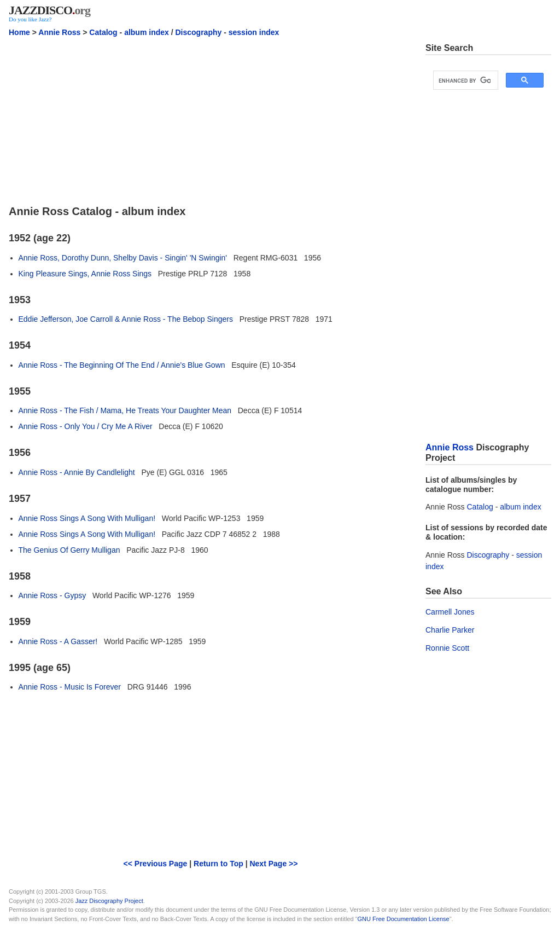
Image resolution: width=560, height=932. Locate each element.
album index (147, 32)
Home (19, 32)
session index (254, 32)
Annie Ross (59, 32)
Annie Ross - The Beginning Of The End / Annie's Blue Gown (122, 365)
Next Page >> (273, 864)
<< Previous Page (156, 864)
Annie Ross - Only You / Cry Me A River (86, 426)
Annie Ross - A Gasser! (58, 641)
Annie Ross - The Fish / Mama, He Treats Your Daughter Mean (125, 410)
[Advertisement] (211, 119)
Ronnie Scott (447, 648)
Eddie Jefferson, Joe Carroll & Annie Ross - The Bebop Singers (126, 319)
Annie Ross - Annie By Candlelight (77, 472)
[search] (465, 80)
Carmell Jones (450, 612)
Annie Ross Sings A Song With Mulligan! (87, 518)
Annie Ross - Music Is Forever (70, 687)
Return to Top (218, 864)
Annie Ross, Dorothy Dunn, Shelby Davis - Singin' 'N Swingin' (123, 258)
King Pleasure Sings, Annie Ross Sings (85, 274)
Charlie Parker (450, 630)
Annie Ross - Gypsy (52, 595)
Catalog (103, 32)
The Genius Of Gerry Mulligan (69, 550)
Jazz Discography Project (109, 901)
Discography (198, 32)
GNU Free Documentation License (404, 919)
